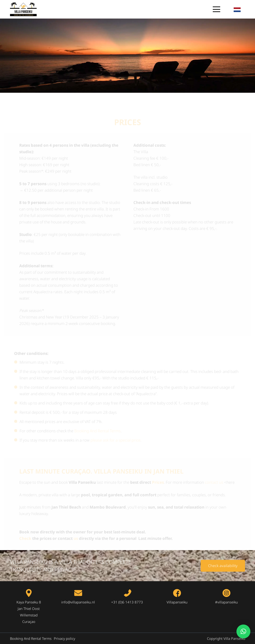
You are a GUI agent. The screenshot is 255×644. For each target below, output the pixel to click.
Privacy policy (65, 638)
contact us (214, 466)
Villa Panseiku (234, 638)
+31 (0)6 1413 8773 (127, 602)
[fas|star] (29, 593)
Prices (158, 466)
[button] (217, 9)
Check (25, 522)
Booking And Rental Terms (97, 414)
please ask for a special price (115, 423)
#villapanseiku (226, 602)
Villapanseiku (177, 602)
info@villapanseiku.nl (78, 602)
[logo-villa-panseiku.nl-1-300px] (23, 9)
